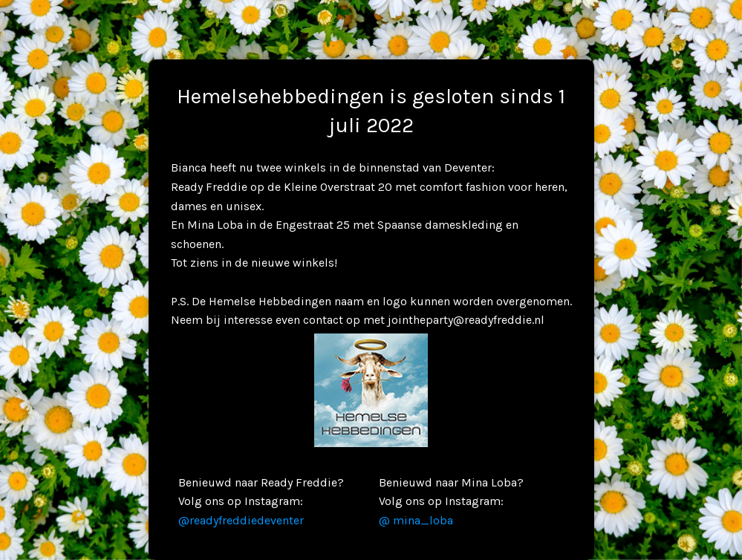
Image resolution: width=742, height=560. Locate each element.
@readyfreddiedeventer (241, 520)
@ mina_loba (416, 520)
